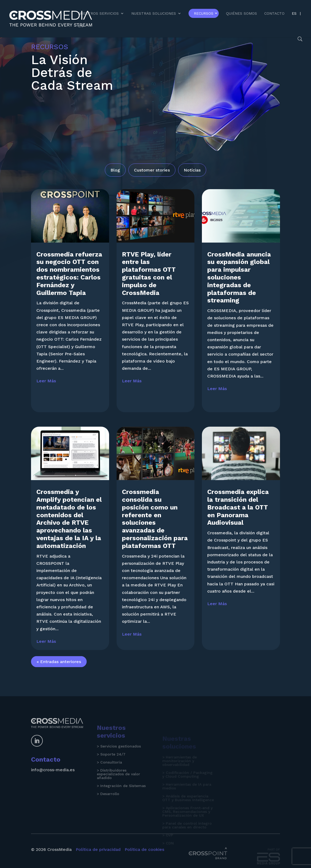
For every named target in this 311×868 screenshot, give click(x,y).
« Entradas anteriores (59, 665)
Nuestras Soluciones (154, 13)
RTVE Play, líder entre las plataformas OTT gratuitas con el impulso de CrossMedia (149, 277)
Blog (115, 170)
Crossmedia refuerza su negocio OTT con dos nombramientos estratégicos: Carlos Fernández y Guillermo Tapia (69, 277)
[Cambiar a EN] (81, 30)
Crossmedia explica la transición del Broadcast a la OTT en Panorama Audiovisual (238, 511)
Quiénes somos (241, 13)
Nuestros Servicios (98, 13)
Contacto (274, 13)
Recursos (204, 13)
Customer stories (152, 170)
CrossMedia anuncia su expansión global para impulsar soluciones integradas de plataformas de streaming (239, 281)
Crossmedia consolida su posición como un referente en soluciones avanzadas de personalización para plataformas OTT (155, 522)
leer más (46, 384)
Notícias (192, 170)
